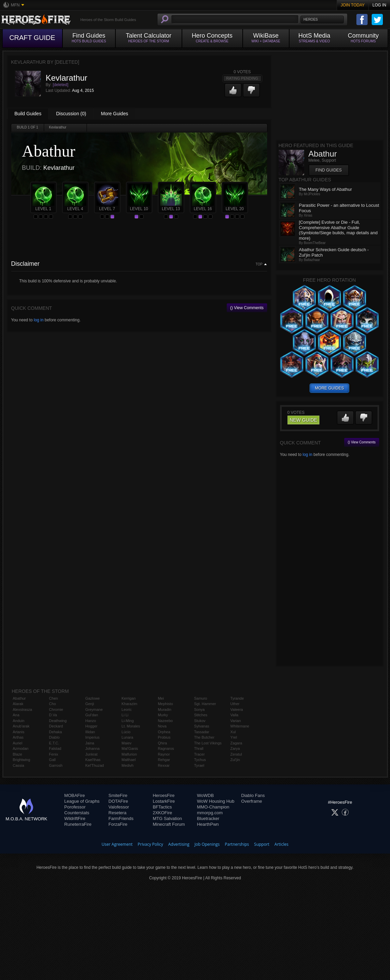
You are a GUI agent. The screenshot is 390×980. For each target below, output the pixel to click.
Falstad (55, 748)
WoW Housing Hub (216, 801)
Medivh (127, 765)
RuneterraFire (78, 824)
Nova (162, 726)
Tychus (200, 760)
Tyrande (237, 698)
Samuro (201, 698)
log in (39, 320)
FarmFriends (121, 818)
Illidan (90, 732)
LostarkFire (164, 801)
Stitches (201, 715)
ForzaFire (118, 824)
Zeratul (236, 754)
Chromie (56, 709)
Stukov (200, 721)
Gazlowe (92, 698)
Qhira (162, 743)
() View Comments (247, 308)
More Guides (114, 114)
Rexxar (164, 765)
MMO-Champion (213, 807)
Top (259, 264)
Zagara (236, 743)
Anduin (19, 721)
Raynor (164, 754)
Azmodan (21, 748)
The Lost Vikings (208, 743)
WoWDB (205, 795)
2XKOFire (162, 813)
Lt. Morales (131, 726)
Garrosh (56, 765)
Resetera (118, 813)
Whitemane (240, 726)
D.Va (53, 715)
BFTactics (162, 807)
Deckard (56, 726)
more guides (329, 388)
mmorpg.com (210, 813)
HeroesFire (164, 795)
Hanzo (91, 721)
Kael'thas (93, 760)
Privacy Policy (151, 844)
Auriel (18, 743)
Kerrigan (129, 698)
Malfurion (129, 754)
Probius (164, 737)
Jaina (90, 743)
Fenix (53, 754)
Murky (163, 715)
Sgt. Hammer (205, 704)
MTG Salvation (167, 818)
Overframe (252, 801)
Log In (379, 5)
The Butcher (204, 737)
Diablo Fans (253, 795)
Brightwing (22, 760)
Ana (16, 715)
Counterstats (77, 813)
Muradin (165, 709)
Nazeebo (165, 721)
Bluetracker (208, 818)
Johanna (92, 748)
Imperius (92, 737)
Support (262, 844)
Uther (235, 704)
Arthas (18, 737)
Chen (53, 698)
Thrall (199, 748)
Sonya (199, 709)
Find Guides (329, 170)
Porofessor (75, 807)
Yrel (234, 737)
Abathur (20, 698)
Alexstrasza (23, 709)
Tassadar (202, 732)
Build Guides (28, 114)
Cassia (19, 765)
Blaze (18, 754)
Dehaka (55, 732)
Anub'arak (21, 726)
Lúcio (126, 732)
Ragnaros (166, 748)
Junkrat (91, 754)
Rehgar (164, 760)
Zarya (235, 748)
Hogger (91, 726)
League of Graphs (82, 801)
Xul (233, 732)
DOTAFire (118, 801)
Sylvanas (202, 726)
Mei (161, 698)
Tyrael (199, 765)
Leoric (127, 709)
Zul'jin (235, 760)
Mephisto (165, 704)
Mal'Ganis (130, 748)
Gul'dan (92, 715)
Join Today (353, 5)
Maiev (126, 743)
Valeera (237, 709)
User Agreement (117, 844)
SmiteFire (118, 795)
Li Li (125, 715)
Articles (282, 844)
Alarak (18, 704)
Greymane (94, 709)
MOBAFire (75, 795)
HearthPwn (208, 824)
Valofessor (119, 807)
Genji (90, 704)
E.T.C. (54, 743)
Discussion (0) (71, 114)
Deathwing (58, 721)
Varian (236, 721)
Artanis (19, 732)
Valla (235, 715)
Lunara (127, 737)
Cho (52, 704)
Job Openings (207, 844)
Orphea (164, 732)
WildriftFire (75, 818)
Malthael (129, 760)
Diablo (54, 737)
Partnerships (237, 844)
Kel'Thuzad (95, 765)
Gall (52, 760)
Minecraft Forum (169, 824)
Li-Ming (128, 721)
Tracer (199, 754)
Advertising (179, 844)
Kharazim (129, 704)
